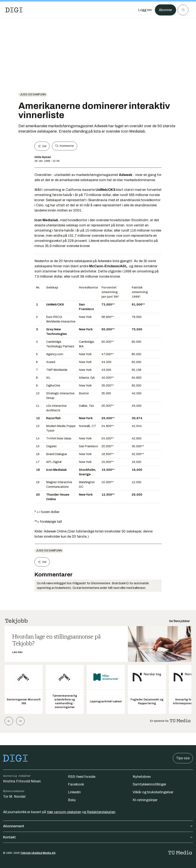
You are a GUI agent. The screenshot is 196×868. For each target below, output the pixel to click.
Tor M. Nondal (14, 797)
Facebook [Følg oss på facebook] (76, 784)
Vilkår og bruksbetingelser (153, 792)
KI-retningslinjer (145, 800)
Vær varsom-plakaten (64, 812)
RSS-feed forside (82, 777)
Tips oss (183, 758)
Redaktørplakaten (101, 812)
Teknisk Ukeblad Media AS (38, 853)
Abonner (165, 10)
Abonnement (98, 826)
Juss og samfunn (33, 94)
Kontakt (98, 837)
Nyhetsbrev (142, 777)
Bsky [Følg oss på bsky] (72, 800)
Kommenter (65, 146)
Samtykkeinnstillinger (149, 784)
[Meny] (183, 10)
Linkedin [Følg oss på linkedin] (74, 792)
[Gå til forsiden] (14, 10)
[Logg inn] (145, 10)
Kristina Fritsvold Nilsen (22, 781)
